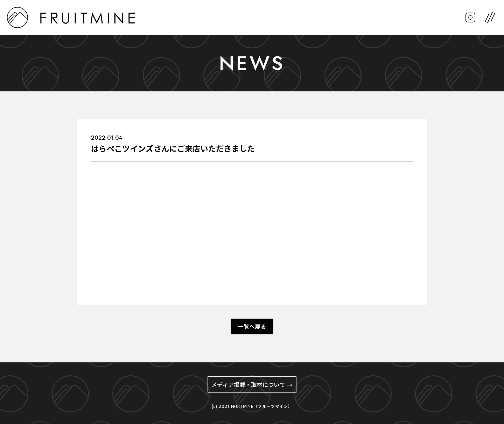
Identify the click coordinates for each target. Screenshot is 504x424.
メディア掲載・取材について (248, 385)
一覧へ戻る (252, 327)
